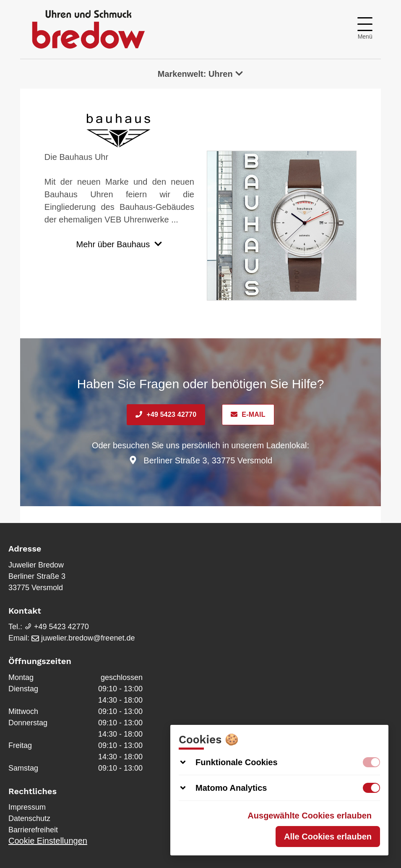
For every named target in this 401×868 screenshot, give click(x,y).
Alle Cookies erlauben (328, 837)
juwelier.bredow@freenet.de (83, 638)
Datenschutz (29, 818)
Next (346, 232)
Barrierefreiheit (33, 830)
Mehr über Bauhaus (120, 244)
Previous (217, 232)
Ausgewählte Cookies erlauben (310, 816)
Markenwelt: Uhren (201, 74)
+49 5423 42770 (166, 414)
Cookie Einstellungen (48, 841)
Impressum (27, 807)
